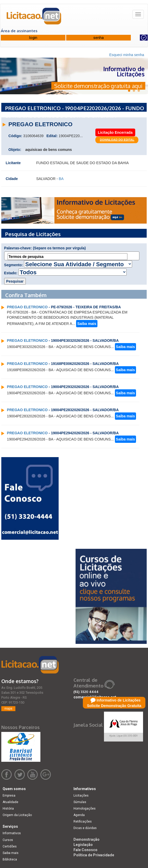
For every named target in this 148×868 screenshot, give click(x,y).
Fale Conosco (85, 850)
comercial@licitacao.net (95, 697)
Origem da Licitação (17, 815)
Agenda (79, 815)
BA (61, 179)
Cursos (8, 840)
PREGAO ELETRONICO (27, 307)
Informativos (12, 833)
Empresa (9, 796)
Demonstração (87, 839)
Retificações (83, 822)
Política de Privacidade (94, 855)
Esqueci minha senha (127, 55)
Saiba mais (87, 324)
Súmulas (80, 802)
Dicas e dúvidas (85, 828)
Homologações (85, 809)
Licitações (81, 796)
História (8, 809)
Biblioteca (10, 859)
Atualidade (10, 802)
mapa (8, 709)
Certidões (10, 846)
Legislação (83, 845)
